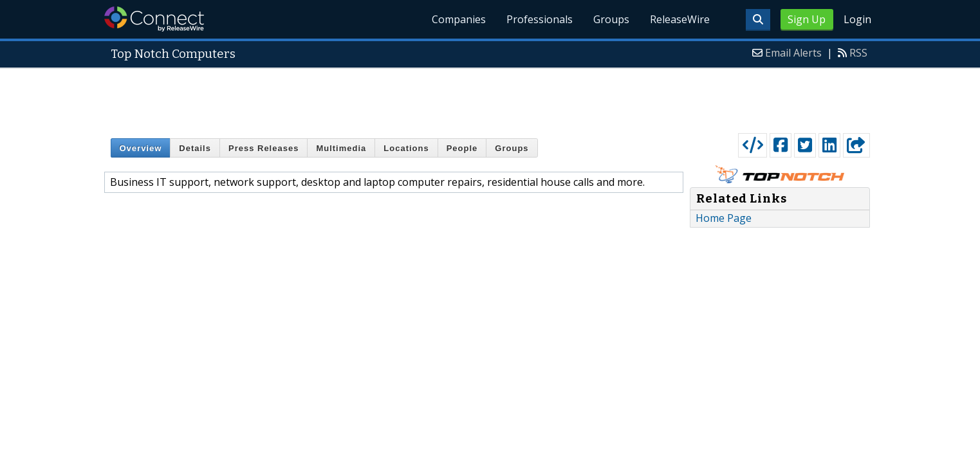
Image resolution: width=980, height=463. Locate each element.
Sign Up (807, 19)
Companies (459, 19)
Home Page (724, 218)
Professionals (540, 19)
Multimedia (341, 148)
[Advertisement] (490, 98)
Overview (141, 148)
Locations (406, 148)
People (462, 148)
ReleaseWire (680, 19)
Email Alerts (793, 53)
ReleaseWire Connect (154, 19)
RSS (858, 53)
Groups (611, 19)
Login (857, 19)
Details (195, 148)
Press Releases (263, 148)
